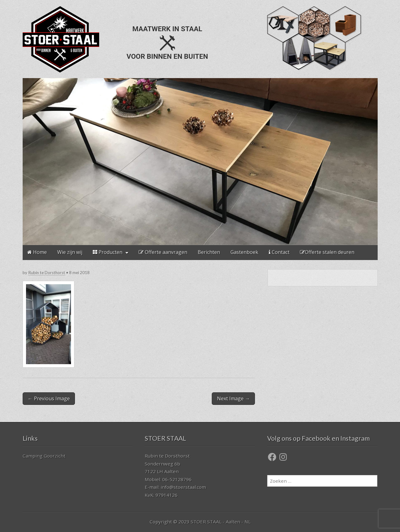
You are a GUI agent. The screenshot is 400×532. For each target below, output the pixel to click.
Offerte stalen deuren (327, 252)
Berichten (209, 252)
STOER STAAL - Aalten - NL (221, 522)
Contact (279, 252)
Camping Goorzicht (44, 456)
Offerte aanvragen (163, 252)
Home (37, 252)
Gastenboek (244, 252)
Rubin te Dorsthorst (47, 273)
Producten (108, 252)
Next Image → (233, 398)
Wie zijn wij (70, 252)
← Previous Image (49, 398)
